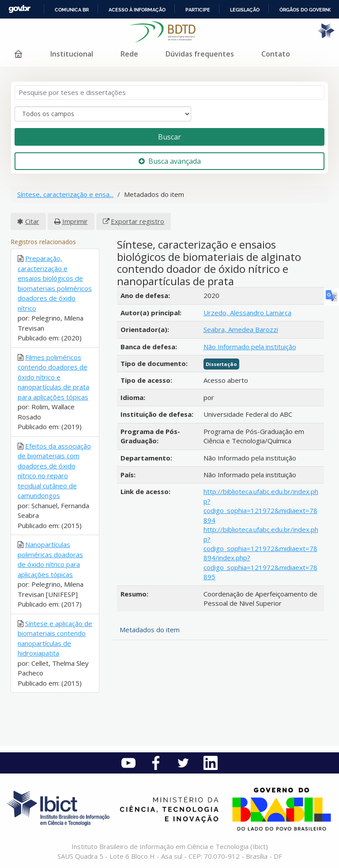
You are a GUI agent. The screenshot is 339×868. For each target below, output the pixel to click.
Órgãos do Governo (306, 10)
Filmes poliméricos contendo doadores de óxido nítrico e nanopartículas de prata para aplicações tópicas (53, 377)
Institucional (72, 54)
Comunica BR (72, 10)
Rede (129, 54)
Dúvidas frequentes (200, 54)
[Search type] (103, 114)
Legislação (245, 10)
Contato (276, 54)
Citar (32, 221)
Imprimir (75, 221)
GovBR (19, 9)
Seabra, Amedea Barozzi (241, 329)
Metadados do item (150, 630)
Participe (198, 10)
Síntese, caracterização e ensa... (65, 194)
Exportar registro (137, 221)
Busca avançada (170, 161)
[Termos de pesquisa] (169, 92)
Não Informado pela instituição (250, 347)
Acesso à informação (137, 10)
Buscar (169, 137)
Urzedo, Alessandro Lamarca (247, 313)
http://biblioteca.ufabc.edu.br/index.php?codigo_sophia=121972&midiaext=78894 (261, 506)
